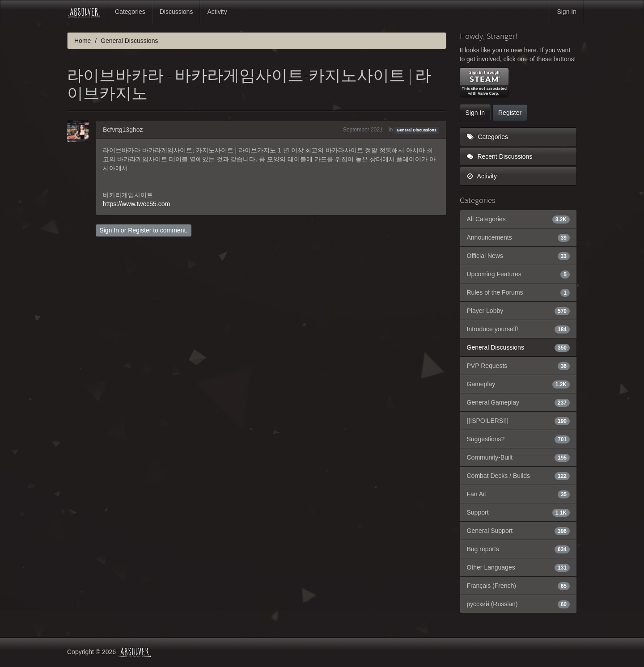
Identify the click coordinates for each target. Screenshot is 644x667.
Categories (130, 12)
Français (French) (519, 586)
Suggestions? (519, 439)
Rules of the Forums (519, 292)
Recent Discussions (500, 156)
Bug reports (519, 549)
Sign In (567, 12)
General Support (519, 531)
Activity (217, 12)
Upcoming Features (519, 274)
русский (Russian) (519, 604)
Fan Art (519, 494)
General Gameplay (519, 402)
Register (140, 230)
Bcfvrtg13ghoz (123, 130)
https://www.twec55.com (136, 204)
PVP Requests (519, 366)
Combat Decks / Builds (519, 476)
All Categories (519, 219)
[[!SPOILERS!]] (519, 421)
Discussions (176, 12)
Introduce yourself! (519, 329)
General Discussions (417, 130)
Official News (519, 256)
